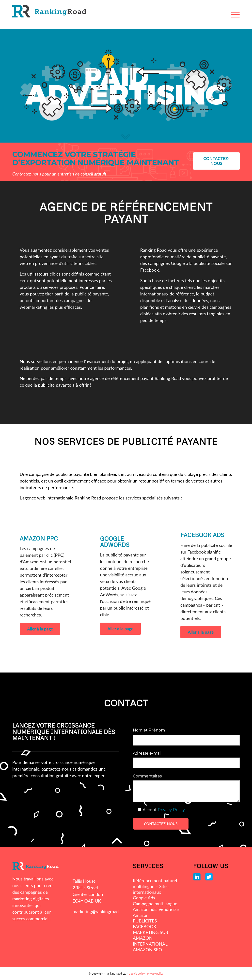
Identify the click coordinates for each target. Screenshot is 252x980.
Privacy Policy (171, 810)
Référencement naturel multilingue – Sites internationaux (155, 886)
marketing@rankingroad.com (100, 911)
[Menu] (235, 15)
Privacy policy (155, 973)
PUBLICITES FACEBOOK (145, 924)
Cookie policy (137, 973)
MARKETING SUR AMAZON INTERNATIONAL (151, 938)
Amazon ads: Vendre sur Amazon (156, 912)
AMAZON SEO (148, 950)
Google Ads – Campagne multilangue (155, 900)
